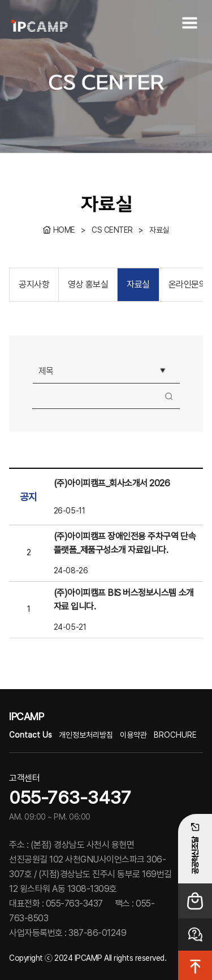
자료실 (159, 230)
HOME (64, 230)
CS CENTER (112, 230)
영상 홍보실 (88, 284)
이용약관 (133, 735)
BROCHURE (175, 735)
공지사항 (34, 284)
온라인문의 (188, 284)
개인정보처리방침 (86, 735)
